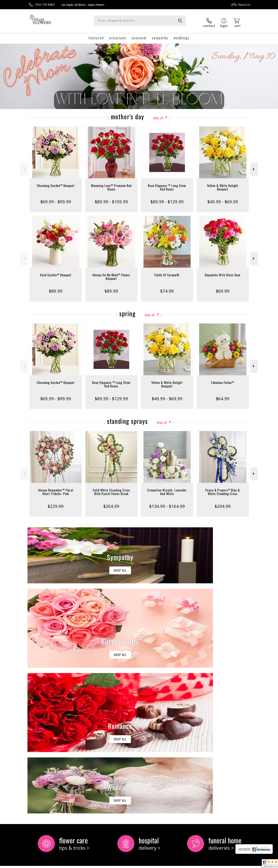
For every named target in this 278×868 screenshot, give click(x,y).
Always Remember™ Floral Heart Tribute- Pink (56, 488)
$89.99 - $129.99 (167, 198)
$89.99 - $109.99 (111, 198)
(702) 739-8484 (45, 5)
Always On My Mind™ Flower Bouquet (111, 273)
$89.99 (56, 287)
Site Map (241, 864)
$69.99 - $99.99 (56, 198)
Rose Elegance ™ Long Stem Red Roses (167, 184)
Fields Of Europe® (167, 271)
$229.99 (56, 502)
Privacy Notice (194, 864)
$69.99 (223, 287)
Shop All (158, 114)
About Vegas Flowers (44, 724)
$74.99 (167, 287)
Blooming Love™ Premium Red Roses (111, 184)
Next (254, 166)
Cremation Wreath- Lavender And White (167, 488)
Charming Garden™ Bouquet (56, 182)
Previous (24, 166)
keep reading (50, 731)
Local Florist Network (219, 864)
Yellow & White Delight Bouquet (223, 184)
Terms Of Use (173, 864)
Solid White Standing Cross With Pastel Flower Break (111, 488)
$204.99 (111, 502)
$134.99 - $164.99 (167, 502)
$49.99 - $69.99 (223, 198)
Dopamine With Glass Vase (223, 271)
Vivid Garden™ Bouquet (56, 271)
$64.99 (223, 395)
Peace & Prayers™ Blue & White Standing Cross (223, 488)
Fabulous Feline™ (223, 379)
